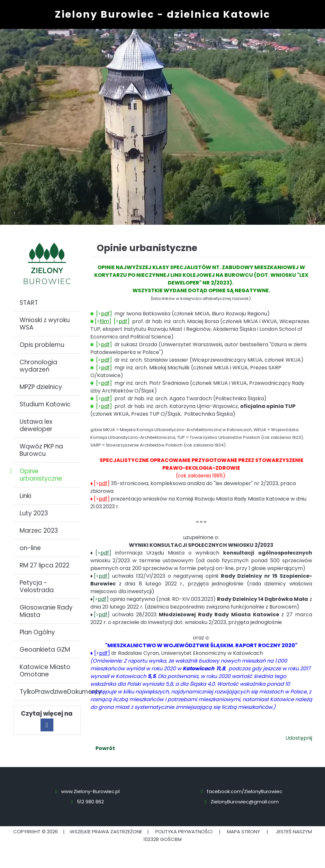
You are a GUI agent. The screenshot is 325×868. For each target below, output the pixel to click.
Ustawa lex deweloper (36, 425)
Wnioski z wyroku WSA (45, 324)
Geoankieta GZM (45, 650)
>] (102, 653)
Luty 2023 (34, 513)
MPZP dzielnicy (41, 387)
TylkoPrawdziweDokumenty (50, 692)
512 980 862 (90, 802)
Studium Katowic (45, 404)
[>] (103, 321)
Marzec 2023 (39, 531)
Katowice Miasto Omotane (45, 671)
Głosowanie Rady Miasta (46, 611)
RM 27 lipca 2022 (45, 565)
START (29, 303)
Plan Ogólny (37, 632)
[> (103, 553)
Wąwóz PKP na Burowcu (41, 450)
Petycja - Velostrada (37, 586)
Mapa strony (244, 832)
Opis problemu (42, 345)
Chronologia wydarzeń (38, 366)
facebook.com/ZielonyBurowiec (244, 791)
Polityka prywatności (184, 832)
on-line (30, 548)
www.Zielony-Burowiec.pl (90, 791)
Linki (25, 496)
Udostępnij (299, 738)
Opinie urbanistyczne (41, 475)
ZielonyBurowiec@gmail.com (245, 802)
